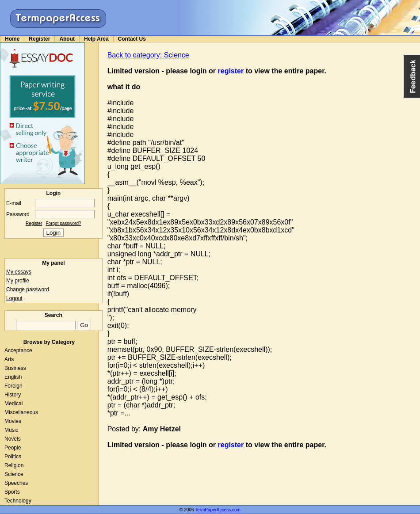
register (231, 71)
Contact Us (132, 39)
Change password (28, 289)
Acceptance (18, 350)
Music (11, 430)
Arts (9, 359)
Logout (14, 298)
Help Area (96, 39)
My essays (19, 272)
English (13, 377)
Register (39, 39)
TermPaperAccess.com (218, 510)
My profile (18, 281)
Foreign (13, 386)
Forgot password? (64, 223)
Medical (13, 404)
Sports (12, 492)
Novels (13, 439)
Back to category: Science (148, 55)
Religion (14, 465)
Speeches (16, 483)
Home (12, 39)
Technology (18, 501)
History (13, 395)
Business (15, 368)
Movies (13, 421)
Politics (13, 457)
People (13, 448)
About (67, 39)
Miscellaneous (21, 412)
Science (14, 474)
